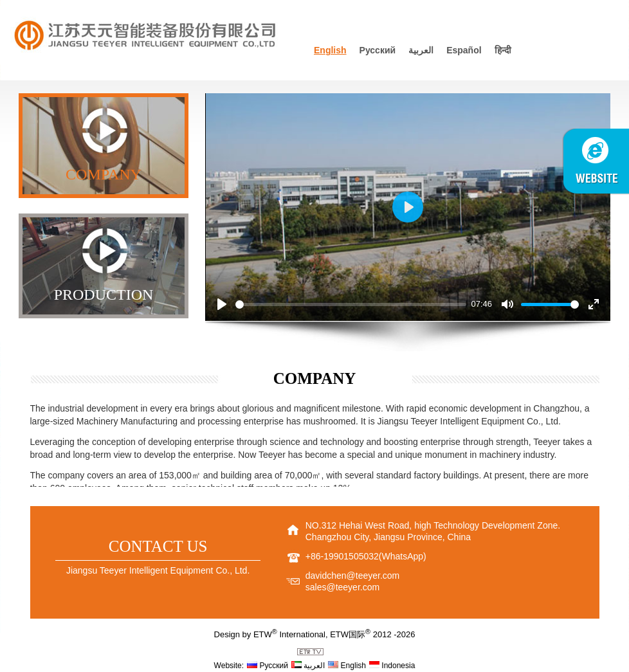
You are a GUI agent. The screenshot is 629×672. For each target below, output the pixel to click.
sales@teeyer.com (342, 587)
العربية (421, 50)
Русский (378, 50)
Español (464, 50)
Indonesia (392, 666)
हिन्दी (503, 50)
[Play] (222, 304)
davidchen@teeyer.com (353, 576)
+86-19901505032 (342, 556)
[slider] (351, 304)
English (330, 50)
